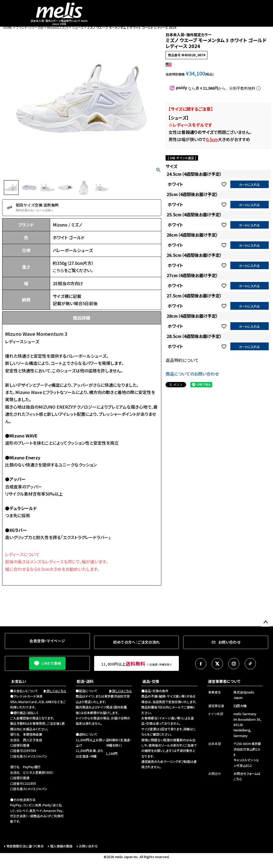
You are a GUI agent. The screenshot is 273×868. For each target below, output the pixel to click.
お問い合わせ (88, 846)
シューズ (78, 27)
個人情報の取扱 (61, 846)
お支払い (19, 681)
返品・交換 (151, 681)
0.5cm (212, 139)
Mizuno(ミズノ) (58, 27)
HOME (8, 27)
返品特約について (182, 360)
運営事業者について (224, 681)
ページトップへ (266, 622)
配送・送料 (85, 681)
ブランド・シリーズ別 (30, 27)
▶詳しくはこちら (55, 691)
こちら (58, 270)
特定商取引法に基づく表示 (25, 846)
